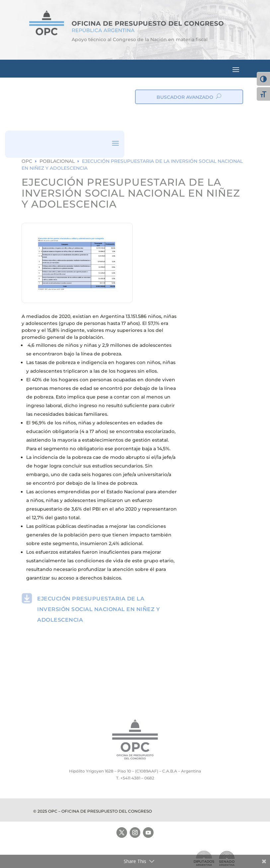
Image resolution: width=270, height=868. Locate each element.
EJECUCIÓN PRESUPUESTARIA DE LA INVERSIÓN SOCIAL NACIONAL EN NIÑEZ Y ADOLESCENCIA (99, 609)
